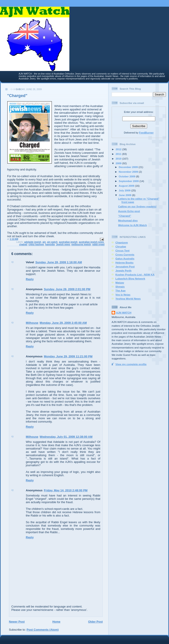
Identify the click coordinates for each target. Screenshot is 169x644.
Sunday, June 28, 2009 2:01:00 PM (67, 289)
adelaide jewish (33, 242)
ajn (44, 242)
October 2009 (127, 176)
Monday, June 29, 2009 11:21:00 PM (68, 356)
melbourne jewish (81, 244)
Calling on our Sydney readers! (137, 206)
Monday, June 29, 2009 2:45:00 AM (63, 323)
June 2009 (125, 195)
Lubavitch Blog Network (130, 278)
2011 (119, 154)
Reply (30, 279)
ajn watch (52, 242)
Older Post (95, 622)
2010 (119, 159)
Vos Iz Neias (123, 295)
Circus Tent (122, 250)
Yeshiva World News (128, 299)
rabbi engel (98, 244)
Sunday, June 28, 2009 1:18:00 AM (59, 262)
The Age (121, 291)
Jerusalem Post (125, 266)
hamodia (50, 244)
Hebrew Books (124, 262)
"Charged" (125, 216)
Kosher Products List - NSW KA (135, 274)
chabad (23, 244)
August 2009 (127, 186)
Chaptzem (122, 242)
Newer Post (17, 622)
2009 (119, 163)
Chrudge (121, 246)
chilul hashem (36, 244)
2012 (119, 149)
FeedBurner (146, 133)
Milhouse (32, 323)
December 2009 (129, 167)
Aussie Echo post (129, 211)
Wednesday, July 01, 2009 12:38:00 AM (66, 437)
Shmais (120, 287)
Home (56, 622)
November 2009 (129, 172)
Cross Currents (125, 254)
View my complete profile (131, 364)
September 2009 (129, 181)
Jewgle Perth (123, 270)
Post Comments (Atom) (43, 630)
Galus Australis (125, 258)
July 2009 (125, 190)
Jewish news (63, 244)
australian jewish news (92, 242)
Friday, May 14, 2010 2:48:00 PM (66, 490)
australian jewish (68, 242)
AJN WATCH (124, 313)
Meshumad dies (128, 220)
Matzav (120, 283)
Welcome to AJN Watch (132, 225)
